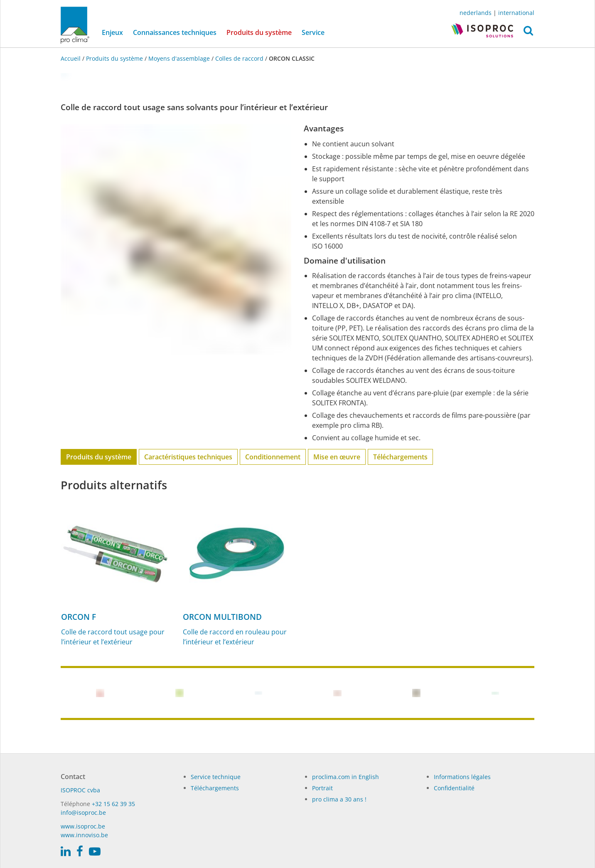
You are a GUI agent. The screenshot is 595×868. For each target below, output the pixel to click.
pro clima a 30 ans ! (339, 799)
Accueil (71, 58)
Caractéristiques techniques (188, 457)
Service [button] (313, 32)
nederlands (476, 13)
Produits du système (262, 32)
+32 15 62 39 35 (113, 804)
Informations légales (462, 777)
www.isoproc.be (83, 826)
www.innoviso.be (84, 835)
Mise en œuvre (337, 457)
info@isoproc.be (83, 813)
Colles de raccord (239, 58)
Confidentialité (454, 788)
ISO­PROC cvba (80, 790)
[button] (528, 33)
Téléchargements (400, 457)
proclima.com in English (345, 777)
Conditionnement (273, 457)
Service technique (216, 777)
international (516, 13)
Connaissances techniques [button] (175, 32)
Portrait (322, 788)
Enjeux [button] (112, 32)
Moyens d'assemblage (179, 58)
